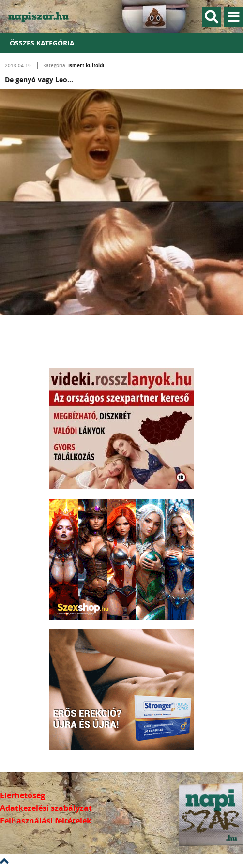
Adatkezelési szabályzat (46, 808)
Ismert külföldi (86, 65)
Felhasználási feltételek (46, 821)
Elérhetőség (23, 795)
